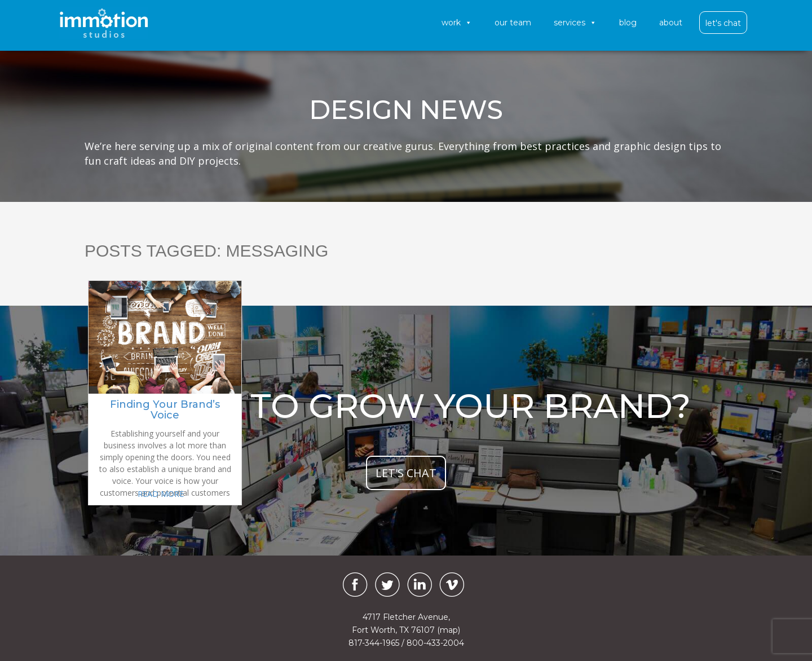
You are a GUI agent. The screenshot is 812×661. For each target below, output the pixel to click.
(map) (449, 630)
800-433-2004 (435, 643)
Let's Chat (723, 23)
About (671, 23)
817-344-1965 (374, 643)
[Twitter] (387, 585)
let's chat (406, 473)
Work (457, 23)
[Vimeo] (452, 585)
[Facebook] (352, 585)
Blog (628, 23)
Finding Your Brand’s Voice (165, 410)
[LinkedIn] (420, 585)
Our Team (513, 23)
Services (575, 23)
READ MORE (161, 494)
